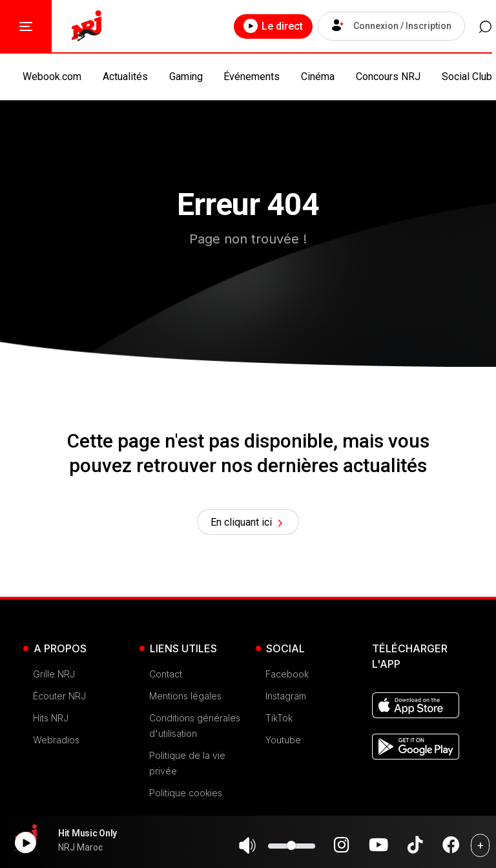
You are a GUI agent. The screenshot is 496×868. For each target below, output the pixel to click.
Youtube (283, 742)
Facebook (287, 677)
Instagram (286, 698)
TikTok (279, 720)
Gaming (186, 77)
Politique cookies (186, 795)
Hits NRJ (51, 720)
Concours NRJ (388, 77)
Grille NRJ (54, 677)
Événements (252, 77)
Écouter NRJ (59, 698)
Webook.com (52, 77)
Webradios (56, 742)
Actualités (125, 77)
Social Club (467, 77)
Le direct (265, 26)
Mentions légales (185, 698)
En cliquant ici (248, 524)
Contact (166, 677)
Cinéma (318, 77)
